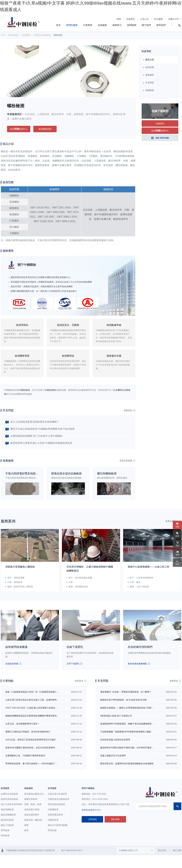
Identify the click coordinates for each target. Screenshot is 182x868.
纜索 (26, 825)
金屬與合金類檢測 (42, 35)
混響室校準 (53, 820)
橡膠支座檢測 (31, 799)
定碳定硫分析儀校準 (58, 794)
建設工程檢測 (7, 825)
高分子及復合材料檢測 (11, 804)
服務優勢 (150, 75)
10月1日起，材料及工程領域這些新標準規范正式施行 (31, 740)
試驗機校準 (53, 809)
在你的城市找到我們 (140, 647)
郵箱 (178, 555)
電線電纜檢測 (7, 809)
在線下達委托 (75, 647)
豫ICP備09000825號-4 (72, 850)
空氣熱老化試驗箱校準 (59, 799)
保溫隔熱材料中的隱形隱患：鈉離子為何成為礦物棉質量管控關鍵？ (132, 724)
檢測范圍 (150, 67)
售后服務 (158, 19)
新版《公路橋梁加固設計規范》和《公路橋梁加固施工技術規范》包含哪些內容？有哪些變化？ (50, 692)
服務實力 (117, 25)
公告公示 (145, 19)
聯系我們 (161, 25)
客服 (177, 527)
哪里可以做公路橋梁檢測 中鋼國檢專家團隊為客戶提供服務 (43, 429)
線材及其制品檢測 (9, 799)
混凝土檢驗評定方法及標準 (113, 756)
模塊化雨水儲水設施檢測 (66, 474)
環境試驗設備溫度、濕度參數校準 (64, 804)
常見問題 (150, 83)
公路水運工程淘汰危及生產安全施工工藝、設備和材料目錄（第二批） (39, 700)
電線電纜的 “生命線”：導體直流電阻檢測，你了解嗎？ (126, 692)
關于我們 (146, 25)
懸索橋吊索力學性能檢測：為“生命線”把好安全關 (123, 700)
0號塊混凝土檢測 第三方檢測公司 (116, 716)
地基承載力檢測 (32, 809)
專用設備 (52, 830)
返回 (177, 564)
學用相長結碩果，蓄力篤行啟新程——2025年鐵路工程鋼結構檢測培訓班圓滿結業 (44, 764)
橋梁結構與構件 (32, 815)
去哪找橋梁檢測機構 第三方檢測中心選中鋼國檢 (36, 436)
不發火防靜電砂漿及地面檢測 (23, 474)
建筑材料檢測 (7, 820)
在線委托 (131, 19)
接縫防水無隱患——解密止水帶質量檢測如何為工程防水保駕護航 (131, 708)
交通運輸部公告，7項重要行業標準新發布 (25, 756)
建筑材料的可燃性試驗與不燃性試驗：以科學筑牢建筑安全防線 (130, 748)
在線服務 (102, 25)
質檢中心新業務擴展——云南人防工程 (149, 567)
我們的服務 (72, 25)
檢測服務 (26, 35)
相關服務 (150, 90)
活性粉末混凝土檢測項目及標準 (115, 740)
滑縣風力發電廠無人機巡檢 (20, 567)
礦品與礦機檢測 (8, 815)
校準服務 (52, 788)
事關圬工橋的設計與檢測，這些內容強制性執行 (28, 732)
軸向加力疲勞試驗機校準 (60, 825)
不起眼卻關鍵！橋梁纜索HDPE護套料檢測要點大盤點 (126, 732)
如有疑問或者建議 (16, 647)
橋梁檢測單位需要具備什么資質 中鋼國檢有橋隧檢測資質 (41, 443)
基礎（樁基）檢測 (33, 804)
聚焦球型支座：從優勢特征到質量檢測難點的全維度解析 (127, 764)
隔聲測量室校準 (55, 815)
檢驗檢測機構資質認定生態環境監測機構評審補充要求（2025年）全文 (39, 716)
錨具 (26, 830)
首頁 (58, 25)
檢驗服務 (29, 788)
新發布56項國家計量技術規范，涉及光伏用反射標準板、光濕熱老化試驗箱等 (42, 748)
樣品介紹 (150, 60)
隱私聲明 (162, 850)
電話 (178, 545)
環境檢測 (5, 836)
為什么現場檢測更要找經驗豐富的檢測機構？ (35, 422)
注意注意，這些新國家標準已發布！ (22, 724)
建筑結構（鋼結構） (34, 820)
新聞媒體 (132, 25)
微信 (177, 536)
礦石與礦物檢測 (107, 474)
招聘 (119, 19)
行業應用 (88, 25)
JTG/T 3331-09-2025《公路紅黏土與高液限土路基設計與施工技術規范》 (40, 708)
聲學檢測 (5, 830)
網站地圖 (177, 850)
